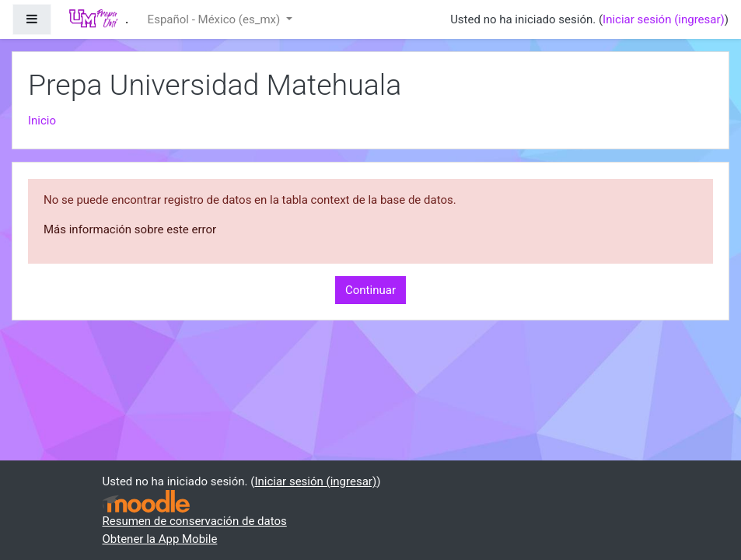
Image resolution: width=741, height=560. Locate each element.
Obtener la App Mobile (160, 539)
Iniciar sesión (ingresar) (664, 19)
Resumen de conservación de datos (195, 521)
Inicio (42, 121)
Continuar (370, 290)
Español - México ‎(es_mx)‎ (215, 19)
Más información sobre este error (130, 229)
